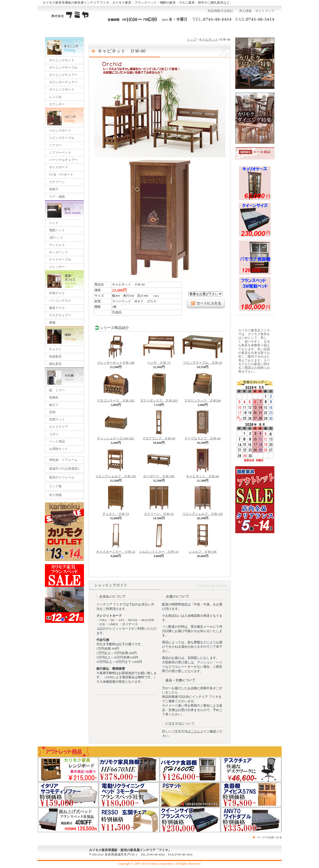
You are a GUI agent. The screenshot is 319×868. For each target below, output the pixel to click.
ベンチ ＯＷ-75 (159, 361)
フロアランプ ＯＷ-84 (159, 437)
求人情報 (245, 11)
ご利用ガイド (94, 29)
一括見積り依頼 (127, 29)
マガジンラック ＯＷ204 (202, 399)
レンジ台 (55, 97)
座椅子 (54, 189)
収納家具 (55, 357)
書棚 (52, 323)
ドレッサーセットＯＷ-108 (116, 361)
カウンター (57, 104)
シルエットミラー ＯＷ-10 (159, 550)
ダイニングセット (62, 60)
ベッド (54, 223)
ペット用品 (57, 442)
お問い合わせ (225, 29)
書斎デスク (57, 308)
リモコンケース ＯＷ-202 (116, 399)
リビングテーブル (62, 138)
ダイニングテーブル (63, 68)
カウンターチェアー (63, 82)
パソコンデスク (60, 301)
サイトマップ (265, 11)
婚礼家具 (55, 364)
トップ (192, 40)
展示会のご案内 (160, 29)
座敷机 (54, 398)
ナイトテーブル (60, 260)
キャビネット (208, 40)
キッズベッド (59, 252)
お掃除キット (59, 449)
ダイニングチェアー (63, 75)
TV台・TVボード (61, 175)
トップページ (61, 29)
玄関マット (57, 420)
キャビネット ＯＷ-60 (203, 475)
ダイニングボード (62, 90)
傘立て (54, 405)
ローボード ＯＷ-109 (159, 475)
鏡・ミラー (57, 390)
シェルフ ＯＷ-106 (203, 550)
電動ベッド (57, 230)
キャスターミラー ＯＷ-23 (116, 550)
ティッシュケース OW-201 (116, 437)
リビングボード (60, 131)
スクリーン (57, 182)
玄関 (52, 412)
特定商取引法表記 (220, 11)
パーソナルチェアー (63, 160)
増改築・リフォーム (63, 460)
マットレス (57, 245)
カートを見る (258, 29)
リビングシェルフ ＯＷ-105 (116, 475)
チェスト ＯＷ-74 (116, 512)
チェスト (55, 349)
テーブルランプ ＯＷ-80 (202, 437)
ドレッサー (57, 267)
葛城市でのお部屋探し (65, 469)
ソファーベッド (60, 153)
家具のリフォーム (62, 477)
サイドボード (59, 167)
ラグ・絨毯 (57, 197)
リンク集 (55, 486)
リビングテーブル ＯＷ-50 (203, 361)
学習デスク (57, 293)
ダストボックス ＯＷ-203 (159, 399)
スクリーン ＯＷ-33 (159, 512)
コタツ (54, 434)
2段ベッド (56, 238)
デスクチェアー (60, 315)
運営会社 (192, 29)
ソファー (55, 145)
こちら (195, 731)
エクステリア (59, 427)
